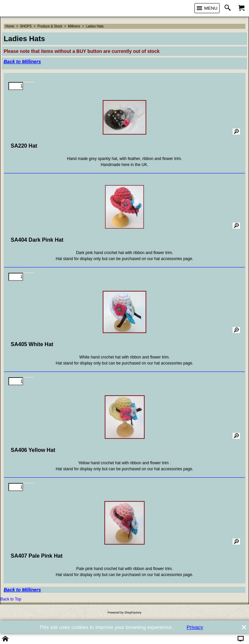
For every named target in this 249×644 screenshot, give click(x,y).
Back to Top (11, 599)
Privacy (195, 627)
